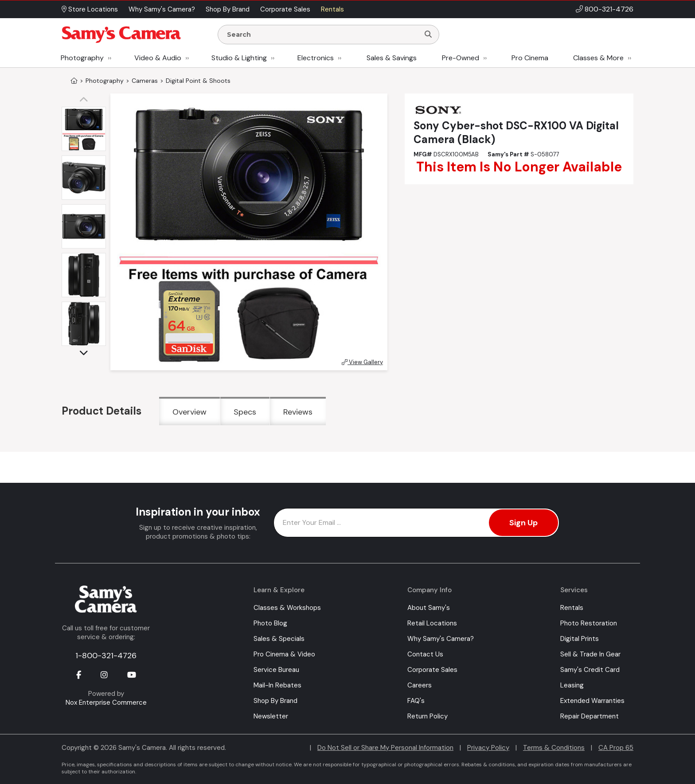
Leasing (572, 685)
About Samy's (429, 608)
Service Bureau (276, 670)
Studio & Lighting (239, 58)
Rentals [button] (332, 9)
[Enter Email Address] (416, 523)
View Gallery (362, 362)
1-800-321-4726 (106, 656)
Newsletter (271, 716)
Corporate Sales (432, 670)
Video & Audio (158, 58)
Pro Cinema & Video (284, 654)
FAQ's (416, 701)
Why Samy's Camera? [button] (162, 9)
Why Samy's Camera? (441, 639)
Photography (82, 58)
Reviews (298, 412)
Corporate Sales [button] (285, 9)
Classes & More (598, 58)
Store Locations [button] (90, 9)
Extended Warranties (592, 701)
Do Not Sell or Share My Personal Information (385, 748)
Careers (420, 685)
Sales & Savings (392, 58)
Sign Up (523, 523)
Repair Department (590, 716)
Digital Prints (580, 639)
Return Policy (428, 716)
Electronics (316, 58)
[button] (86, 100)
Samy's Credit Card (590, 670)
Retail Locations (432, 623)
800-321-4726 (609, 9)
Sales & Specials (279, 639)
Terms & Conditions (554, 748)
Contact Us (425, 654)
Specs (245, 412)
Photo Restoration (589, 623)
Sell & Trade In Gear (590, 654)
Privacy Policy (488, 748)
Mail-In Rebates (277, 685)
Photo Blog (270, 623)
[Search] (428, 35)
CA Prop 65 (616, 748)
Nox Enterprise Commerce (106, 702)
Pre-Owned (461, 58)
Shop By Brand (275, 701)
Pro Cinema (530, 58)
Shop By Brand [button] (228, 9)
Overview (189, 412)
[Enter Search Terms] (322, 35)
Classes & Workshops (287, 608)
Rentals (572, 608)
